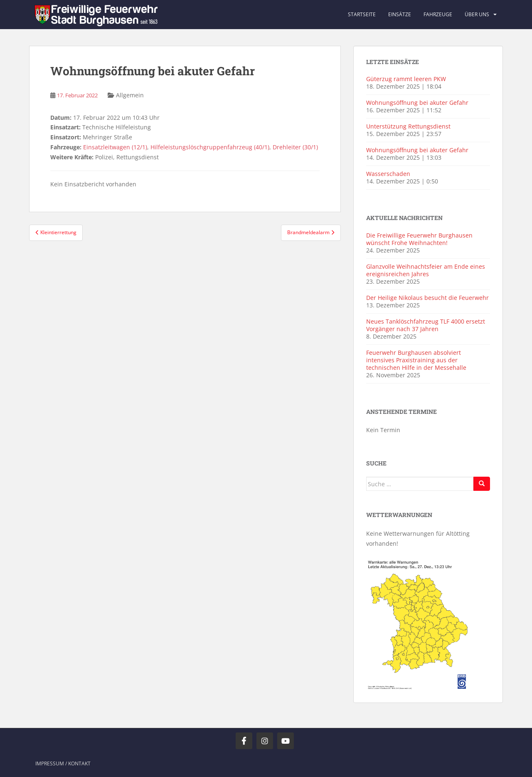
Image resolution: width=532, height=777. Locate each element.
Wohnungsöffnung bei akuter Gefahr (417, 103)
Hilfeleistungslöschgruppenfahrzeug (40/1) (210, 147)
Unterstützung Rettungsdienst (408, 126)
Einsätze (400, 14)
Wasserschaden (388, 174)
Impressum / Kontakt (63, 763)
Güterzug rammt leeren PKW (406, 79)
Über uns (477, 14)
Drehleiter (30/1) (295, 147)
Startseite (362, 14)
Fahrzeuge (438, 14)
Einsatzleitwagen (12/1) (115, 147)
